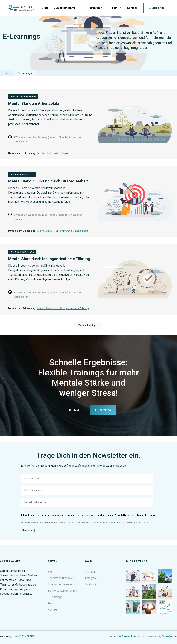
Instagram (91, 578)
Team (51, 603)
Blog (51, 572)
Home (7, 73)
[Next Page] (89, 325)
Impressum (115, 636)
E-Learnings (157, 8)
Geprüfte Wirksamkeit (61, 578)
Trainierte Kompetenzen (62, 591)
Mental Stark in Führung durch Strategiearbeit (63, 231)
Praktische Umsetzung (62, 584)
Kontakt (74, 410)
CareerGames (169, 636)
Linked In (90, 572)
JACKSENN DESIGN (24, 636)
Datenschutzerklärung (122, 522)
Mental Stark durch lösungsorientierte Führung (63, 308)
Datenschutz (129, 636)
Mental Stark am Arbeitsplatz (54, 153)
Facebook (90, 584)
